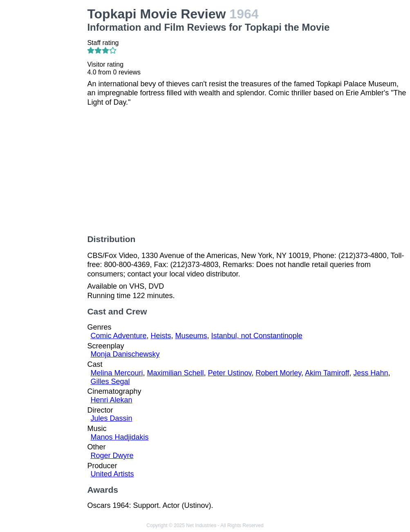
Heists (161, 336)
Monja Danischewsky (125, 354)
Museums (191, 336)
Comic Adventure (118, 336)
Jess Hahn (371, 373)
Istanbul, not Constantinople (257, 336)
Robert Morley (278, 373)
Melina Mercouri (117, 373)
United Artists (112, 474)
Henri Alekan (111, 400)
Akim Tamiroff (327, 373)
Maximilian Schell (175, 373)
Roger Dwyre (112, 456)
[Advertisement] (45, 129)
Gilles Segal (110, 382)
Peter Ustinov (230, 373)
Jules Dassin (111, 418)
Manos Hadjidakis (119, 437)
